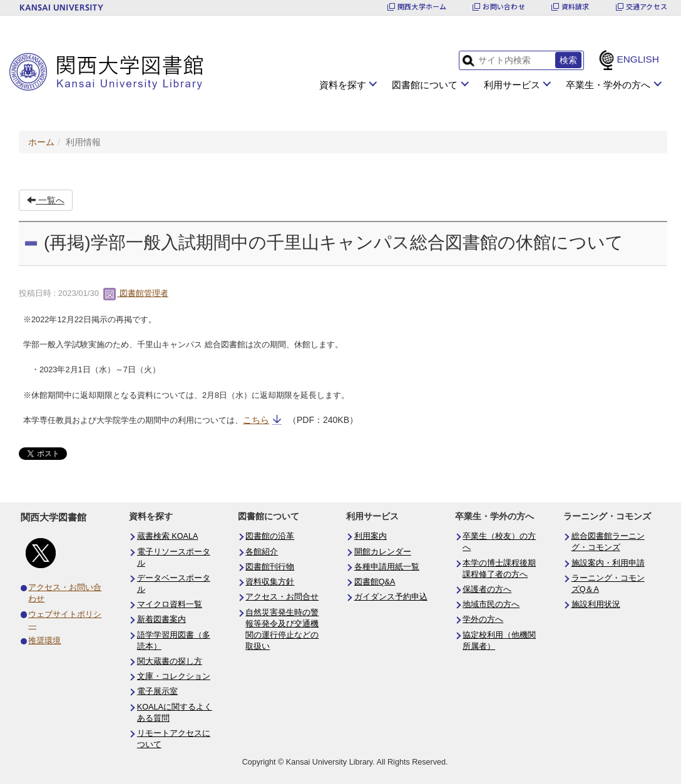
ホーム (41, 142)
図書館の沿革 (270, 536)
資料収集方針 (270, 582)
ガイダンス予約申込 (391, 597)
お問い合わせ (504, 7)
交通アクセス (647, 7)
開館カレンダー (383, 552)
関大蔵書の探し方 (170, 661)
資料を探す (343, 85)
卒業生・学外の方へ (608, 85)
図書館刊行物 (270, 567)
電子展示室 (157, 691)
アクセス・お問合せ (282, 597)
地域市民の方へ (491, 604)
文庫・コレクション (174, 676)
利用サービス (512, 85)
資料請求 (576, 7)
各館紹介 (262, 552)
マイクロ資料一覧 (170, 604)
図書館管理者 (136, 293)
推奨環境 (44, 641)
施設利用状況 (596, 604)
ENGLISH (638, 59)
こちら (256, 420)
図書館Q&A (375, 582)
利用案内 (371, 536)
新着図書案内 (161, 619)
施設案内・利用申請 (608, 563)
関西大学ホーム (422, 7)
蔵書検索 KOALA (168, 536)
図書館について (425, 85)
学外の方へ (483, 619)
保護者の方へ (487, 589)
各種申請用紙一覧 (387, 567)
